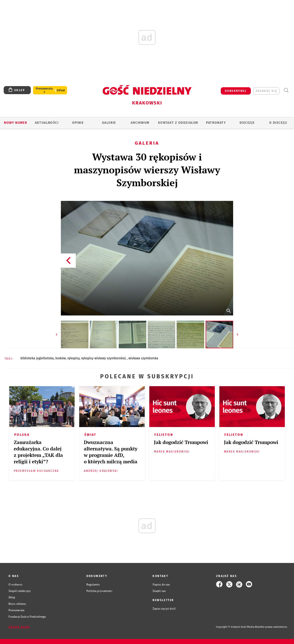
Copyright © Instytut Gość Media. (235, 627)
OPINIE (78, 123)
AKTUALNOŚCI (47, 123)
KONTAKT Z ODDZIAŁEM (178, 123)
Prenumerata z (44, 90)
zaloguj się (266, 91)
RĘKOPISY (73, 358)
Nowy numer (16, 123)
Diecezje (247, 123)
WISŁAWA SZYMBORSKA (143, 358)
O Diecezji (278, 123)
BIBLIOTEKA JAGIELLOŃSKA (37, 358)
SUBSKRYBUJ (236, 91)
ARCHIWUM (140, 123)
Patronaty (216, 123)
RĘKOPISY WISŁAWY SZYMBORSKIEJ (104, 358)
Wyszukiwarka (286, 90)
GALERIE (109, 123)
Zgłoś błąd (19, 627)
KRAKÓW (61, 358)
